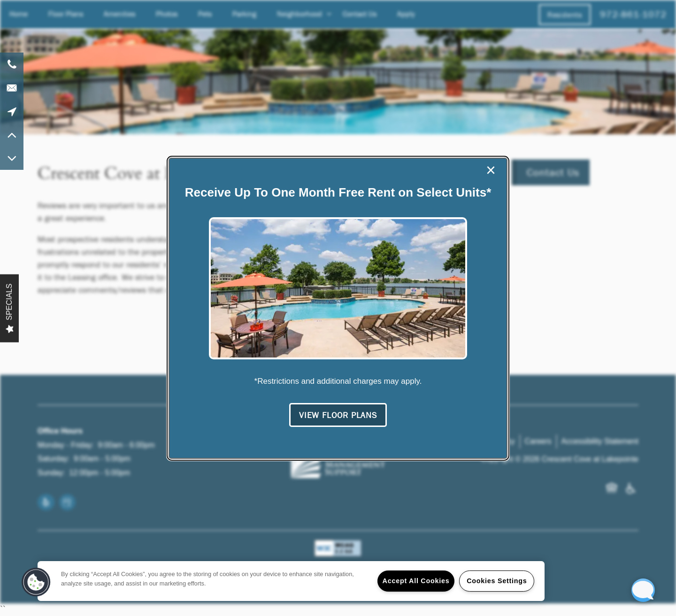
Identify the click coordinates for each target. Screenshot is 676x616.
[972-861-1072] (12, 64)
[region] (291, 581)
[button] (338, 415)
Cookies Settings (497, 581)
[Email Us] (12, 88)
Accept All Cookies (416, 581)
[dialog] (338, 308)
